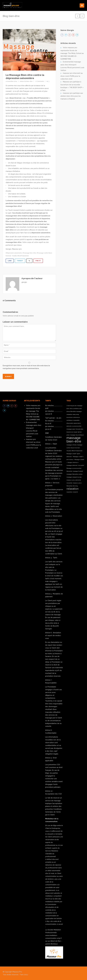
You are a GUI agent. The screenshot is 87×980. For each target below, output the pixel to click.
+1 (29, 261)
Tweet (20, 261)
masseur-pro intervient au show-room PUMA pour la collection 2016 (72, 76)
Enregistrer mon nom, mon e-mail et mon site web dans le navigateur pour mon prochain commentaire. (26, 367)
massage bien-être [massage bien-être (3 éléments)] (74, 440)
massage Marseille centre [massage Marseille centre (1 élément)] (74, 474)
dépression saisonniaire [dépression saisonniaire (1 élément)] (74, 423)
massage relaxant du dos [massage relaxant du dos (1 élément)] (74, 477)
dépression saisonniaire (14, 253)
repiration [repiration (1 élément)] (69, 492)
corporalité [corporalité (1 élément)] (76, 420)
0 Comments (40, 81)
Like (10, 261)
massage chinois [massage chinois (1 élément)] (71, 445)
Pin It (38, 261)
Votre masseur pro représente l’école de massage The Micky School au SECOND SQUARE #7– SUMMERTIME (72, 53)
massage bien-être (30, 253)
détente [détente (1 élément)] (69, 426)
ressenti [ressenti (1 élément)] (75, 492)
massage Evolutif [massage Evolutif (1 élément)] (78, 471)
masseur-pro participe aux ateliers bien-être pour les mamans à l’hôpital (72, 96)
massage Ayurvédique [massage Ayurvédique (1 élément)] (77, 435)
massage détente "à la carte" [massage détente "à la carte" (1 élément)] (75, 465)
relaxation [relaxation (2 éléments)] (72, 489)
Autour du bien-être (26, 81)
